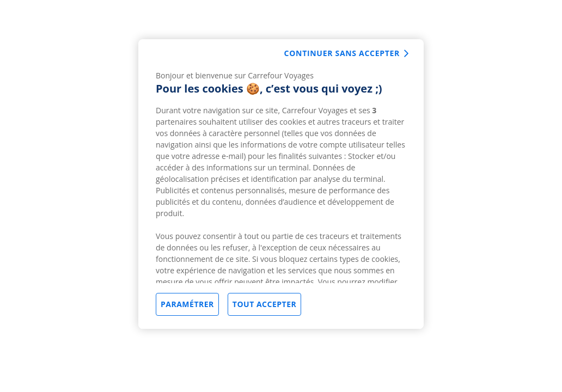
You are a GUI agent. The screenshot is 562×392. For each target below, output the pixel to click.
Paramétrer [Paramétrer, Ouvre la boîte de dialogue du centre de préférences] (187, 304)
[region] (281, 184)
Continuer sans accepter (342, 53)
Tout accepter (264, 304)
